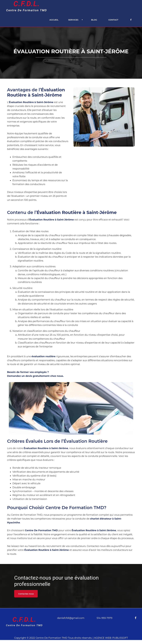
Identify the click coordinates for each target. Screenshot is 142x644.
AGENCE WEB (103, 638)
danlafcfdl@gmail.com (71, 618)
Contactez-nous (26, 594)
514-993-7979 (104, 618)
